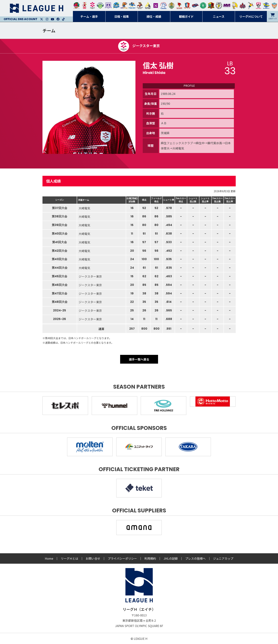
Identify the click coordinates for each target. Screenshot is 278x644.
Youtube (53, 19)
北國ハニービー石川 (203, 5)
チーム (49, 30)
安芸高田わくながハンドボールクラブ (164, 5)
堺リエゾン (156, 5)
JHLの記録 (171, 558)
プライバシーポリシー (122, 558)
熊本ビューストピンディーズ (258, 5)
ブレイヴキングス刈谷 (140, 5)
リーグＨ (36, 8)
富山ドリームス (108, 5)
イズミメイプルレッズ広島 (243, 5)
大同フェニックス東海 (132, 5)
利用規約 (150, 558)
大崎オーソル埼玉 (84, 5)
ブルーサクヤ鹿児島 (266, 5)
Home (49, 558)
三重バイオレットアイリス (227, 5)
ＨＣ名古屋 (219, 5)
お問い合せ (93, 558)
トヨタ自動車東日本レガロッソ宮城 (77, 5)
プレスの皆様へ (195, 558)
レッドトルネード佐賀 (179, 5)
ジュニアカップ (223, 558)
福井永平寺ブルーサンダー (116, 5)
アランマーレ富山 (195, 5)
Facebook (58, 19)
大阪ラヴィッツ (235, 5)
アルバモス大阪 (148, 5)
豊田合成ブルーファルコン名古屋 (124, 5)
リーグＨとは (69, 558)
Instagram (47, 19)
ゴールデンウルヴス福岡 (172, 5)
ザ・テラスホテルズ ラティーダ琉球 (274, 5)
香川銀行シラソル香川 (251, 5)
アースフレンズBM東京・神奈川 (100, 5)
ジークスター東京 (92, 5)
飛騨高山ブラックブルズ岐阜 (211, 5)
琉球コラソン (187, 5)
